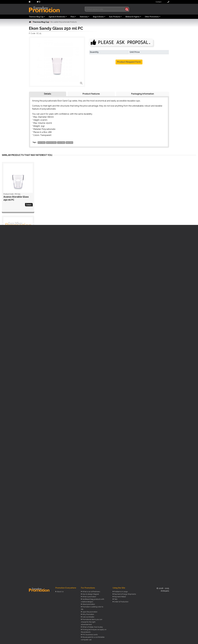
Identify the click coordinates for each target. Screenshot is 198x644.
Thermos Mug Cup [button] (36, 17)
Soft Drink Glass (51, 142)
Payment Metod (120, 597)
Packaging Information (143, 94)
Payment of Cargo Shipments (125, 594)
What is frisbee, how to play (92, 627)
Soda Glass (69, 142)
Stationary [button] (84, 17)
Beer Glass (42, 142)
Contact (162, 2)
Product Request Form (129, 62)
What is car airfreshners (91, 592)
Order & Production (121, 602)
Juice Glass (61, 142)
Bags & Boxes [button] (98, 17)
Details (48, 94)
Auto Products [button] (115, 17)
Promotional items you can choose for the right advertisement (92, 622)
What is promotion (89, 597)
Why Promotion (88, 614)
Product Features (91, 94)
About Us (60, 592)
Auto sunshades (88, 617)
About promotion (88, 604)
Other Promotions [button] (152, 17)
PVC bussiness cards (90, 635)
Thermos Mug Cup (41, 22)
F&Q (115, 599)
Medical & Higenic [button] (132, 17)
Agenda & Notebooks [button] (57, 17)
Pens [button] (73, 17)
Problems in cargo (121, 592)
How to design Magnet (90, 594)
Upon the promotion (90, 612)
